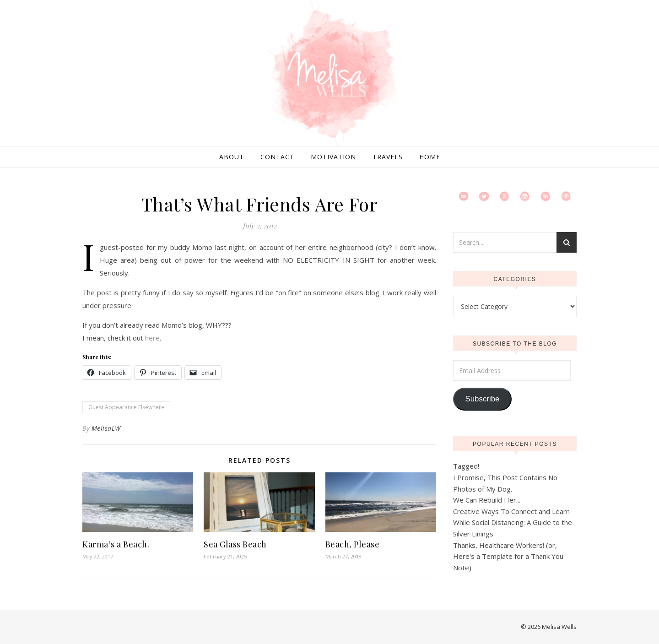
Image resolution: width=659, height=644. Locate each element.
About (232, 157)
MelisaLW (106, 428)
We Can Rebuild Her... (487, 500)
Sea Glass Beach (235, 544)
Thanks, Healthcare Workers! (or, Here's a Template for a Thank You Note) (508, 556)
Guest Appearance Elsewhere (126, 407)
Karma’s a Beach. (116, 544)
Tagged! (466, 466)
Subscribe (482, 399)
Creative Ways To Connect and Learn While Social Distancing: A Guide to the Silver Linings (513, 522)
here (152, 338)
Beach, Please (353, 544)
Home (430, 157)
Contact (277, 157)
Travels (388, 157)
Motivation (333, 157)
